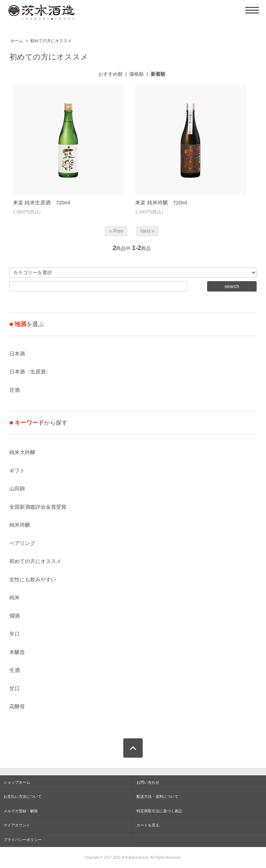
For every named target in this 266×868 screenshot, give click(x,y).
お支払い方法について (23, 796)
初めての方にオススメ (51, 41)
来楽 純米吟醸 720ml (161, 202)
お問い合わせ (148, 782)
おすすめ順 (110, 74)
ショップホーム (17, 782)
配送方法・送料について (157, 796)
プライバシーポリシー (23, 840)
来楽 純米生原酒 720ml (41, 202)
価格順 (136, 74)
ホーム (17, 41)
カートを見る (148, 825)
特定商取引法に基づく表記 (159, 811)
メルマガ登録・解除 (21, 811)
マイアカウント (17, 825)
